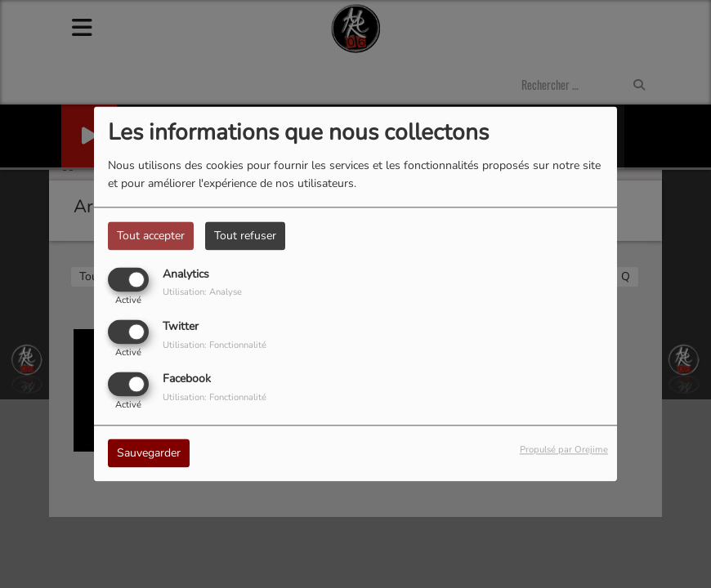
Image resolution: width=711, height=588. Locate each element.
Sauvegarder (149, 454)
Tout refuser (245, 236)
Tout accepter (151, 236)
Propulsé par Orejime (564, 450)
